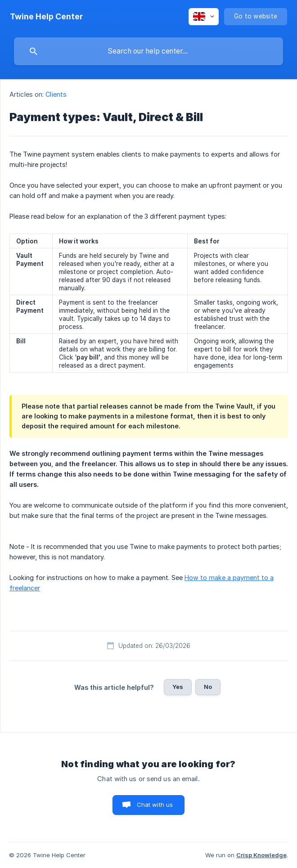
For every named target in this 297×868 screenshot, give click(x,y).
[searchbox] (148, 51)
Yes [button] (178, 687)
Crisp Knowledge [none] (261, 855)
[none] (46, 17)
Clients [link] (56, 94)
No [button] (208, 687)
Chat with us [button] (155, 805)
